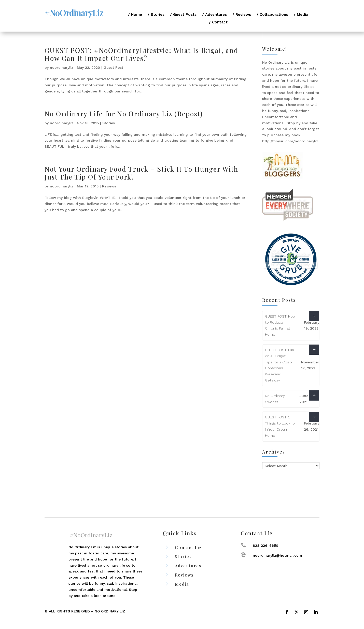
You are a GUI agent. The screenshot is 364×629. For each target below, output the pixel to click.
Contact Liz (188, 547)
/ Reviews (242, 15)
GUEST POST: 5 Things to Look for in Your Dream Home (281, 426)
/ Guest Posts (183, 15)
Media (182, 584)
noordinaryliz (62, 67)
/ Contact (218, 22)
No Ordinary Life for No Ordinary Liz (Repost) (124, 114)
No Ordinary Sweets (275, 399)
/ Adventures (214, 15)
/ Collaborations (272, 15)
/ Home (135, 15)
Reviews (109, 186)
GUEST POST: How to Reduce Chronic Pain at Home (280, 325)
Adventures (188, 566)
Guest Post (113, 67)
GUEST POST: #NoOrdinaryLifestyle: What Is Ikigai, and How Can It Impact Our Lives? (141, 54)
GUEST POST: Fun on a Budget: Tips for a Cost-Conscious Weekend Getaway (279, 365)
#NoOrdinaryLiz (74, 12)
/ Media (301, 15)
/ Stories (156, 15)
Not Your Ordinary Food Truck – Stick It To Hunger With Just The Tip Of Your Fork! (141, 173)
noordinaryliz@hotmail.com (277, 555)
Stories (109, 123)
